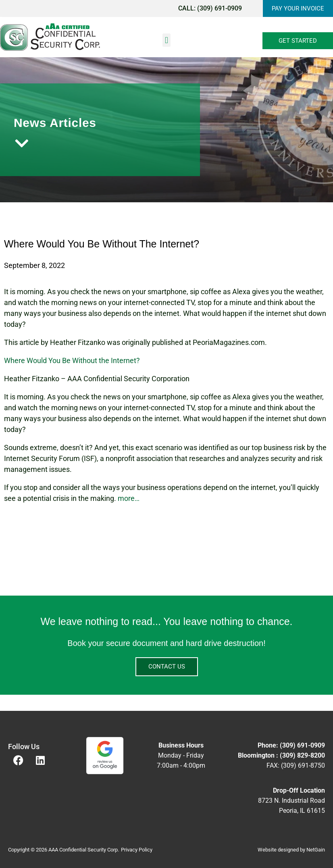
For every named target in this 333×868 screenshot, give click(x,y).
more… (129, 498)
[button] (166, 40)
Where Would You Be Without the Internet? (72, 360)
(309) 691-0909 (220, 8)
